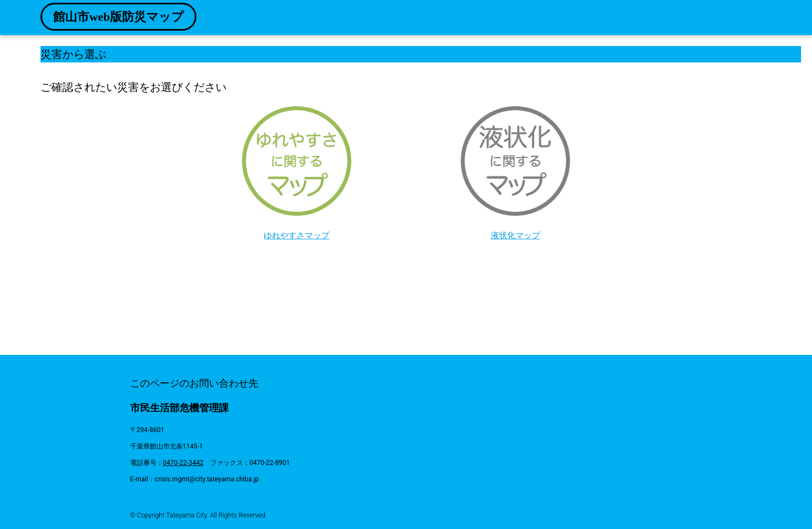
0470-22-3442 (183, 463)
